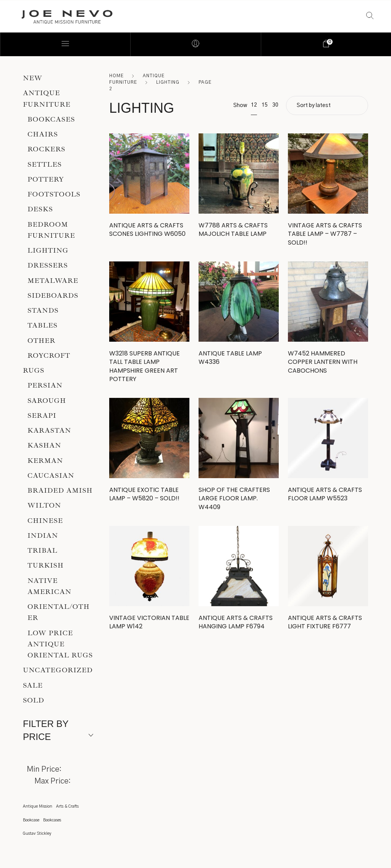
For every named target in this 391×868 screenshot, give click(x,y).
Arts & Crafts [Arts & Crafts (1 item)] (67, 806)
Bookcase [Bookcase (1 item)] (31, 820)
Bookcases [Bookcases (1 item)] (52, 820)
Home (116, 76)
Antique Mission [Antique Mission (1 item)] (38, 806)
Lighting (168, 82)
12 (254, 105)
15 (265, 105)
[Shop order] (327, 105)
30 (275, 105)
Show (240, 105)
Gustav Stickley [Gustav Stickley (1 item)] (37, 833)
